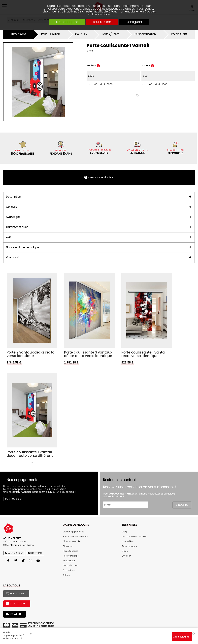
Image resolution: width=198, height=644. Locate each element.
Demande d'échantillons (135, 537)
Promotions (69, 570)
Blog (124, 532)
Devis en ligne (18, 604)
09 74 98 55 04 (14, 499)
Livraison (127, 556)
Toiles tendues (70, 551)
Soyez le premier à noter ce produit (14, 637)
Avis (90, 51)
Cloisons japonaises (73, 532)
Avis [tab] (9, 237)
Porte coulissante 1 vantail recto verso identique (144, 354)
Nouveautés (69, 561)
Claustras (68, 546)
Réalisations (17, 594)
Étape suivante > (182, 637)
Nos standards (71, 556)
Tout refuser (102, 22)
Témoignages (129, 546)
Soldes (66, 575)
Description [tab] (13, 197)
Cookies (150, 12)
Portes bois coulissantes (76, 537)
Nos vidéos (128, 541)
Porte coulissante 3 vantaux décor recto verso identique (88, 354)
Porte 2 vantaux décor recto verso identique (31, 354)
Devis (125, 551)
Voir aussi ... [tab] (13, 258)
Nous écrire (36, 553)
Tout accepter (67, 22)
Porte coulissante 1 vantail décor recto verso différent (30, 454)
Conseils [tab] (11, 207)
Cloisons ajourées (72, 541)
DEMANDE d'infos (101, 178)
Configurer (134, 22)
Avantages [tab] (13, 217)
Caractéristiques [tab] (17, 227)
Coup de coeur (71, 566)
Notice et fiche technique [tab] (22, 248)
